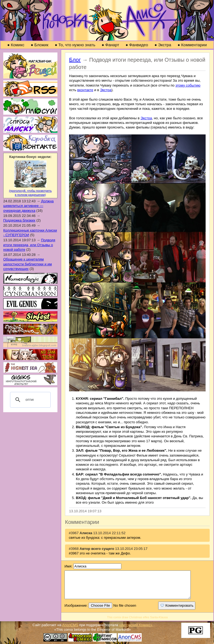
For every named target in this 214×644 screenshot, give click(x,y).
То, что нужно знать (75, 45)
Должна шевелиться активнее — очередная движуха (28, 206)
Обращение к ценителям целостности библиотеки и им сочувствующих (27, 264)
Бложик (40, 45)
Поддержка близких (19, 220)
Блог (75, 60)
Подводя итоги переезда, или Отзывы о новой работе (29, 245)
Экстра (163, 45)
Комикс (16, 45)
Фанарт (110, 45)
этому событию (188, 85)
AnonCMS (70, 625)
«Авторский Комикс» (136, 625)
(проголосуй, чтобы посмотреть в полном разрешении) (30, 191)
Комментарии (192, 45)
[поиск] (30, 400)
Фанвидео (137, 45)
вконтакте (85, 90)
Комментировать (177, 606)
